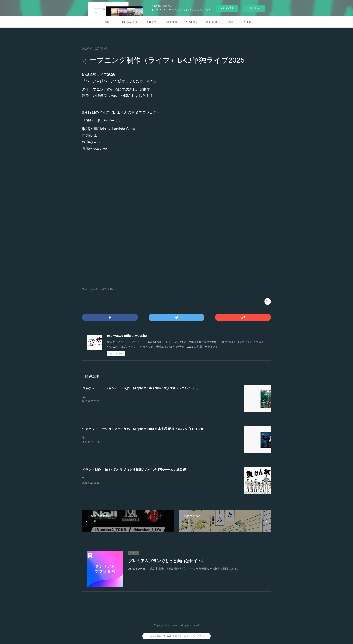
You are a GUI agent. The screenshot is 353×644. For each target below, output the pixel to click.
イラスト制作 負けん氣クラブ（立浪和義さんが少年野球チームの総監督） (136, 470)
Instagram (212, 22)
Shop (230, 22)
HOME (106, 22)
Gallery (152, 22)
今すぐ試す (227, 8)
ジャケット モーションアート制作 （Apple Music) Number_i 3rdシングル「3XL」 (141, 388)
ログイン (254, 8)
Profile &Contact (128, 22)
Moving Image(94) (91, 289)
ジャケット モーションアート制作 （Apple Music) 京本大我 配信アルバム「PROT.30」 (144, 429)
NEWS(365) (107, 289)
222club (247, 22)
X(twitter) (191, 22)
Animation (171, 22)
